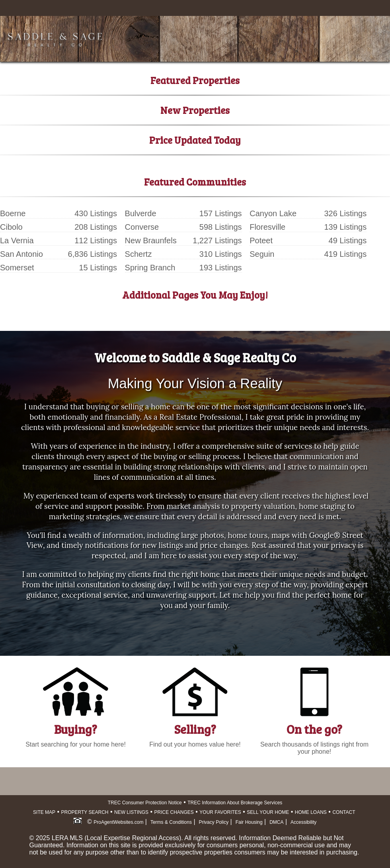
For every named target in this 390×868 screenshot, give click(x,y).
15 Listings (98, 268)
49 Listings (348, 240)
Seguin (262, 254)
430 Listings (96, 213)
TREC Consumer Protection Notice (145, 803)
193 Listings (221, 268)
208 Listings (96, 227)
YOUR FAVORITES (220, 812)
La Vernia (17, 240)
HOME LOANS (311, 812)
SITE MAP (44, 812)
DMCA (276, 822)
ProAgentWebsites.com (118, 822)
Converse (142, 227)
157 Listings (221, 213)
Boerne (13, 213)
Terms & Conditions (171, 822)
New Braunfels (151, 240)
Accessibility (303, 822)
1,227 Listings (217, 240)
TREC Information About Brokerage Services (235, 803)
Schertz (138, 254)
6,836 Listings (93, 254)
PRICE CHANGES (174, 812)
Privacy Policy (214, 822)
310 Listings (221, 254)
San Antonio (21, 254)
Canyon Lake (273, 213)
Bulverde (141, 213)
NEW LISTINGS (131, 812)
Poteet (261, 240)
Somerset (17, 268)
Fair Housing (249, 822)
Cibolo (11, 227)
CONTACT (344, 812)
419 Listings (345, 254)
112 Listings (96, 240)
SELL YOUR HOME (268, 812)
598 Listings (221, 227)
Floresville (267, 227)
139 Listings (345, 227)
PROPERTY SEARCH (85, 812)
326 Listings (345, 213)
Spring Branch (150, 268)
